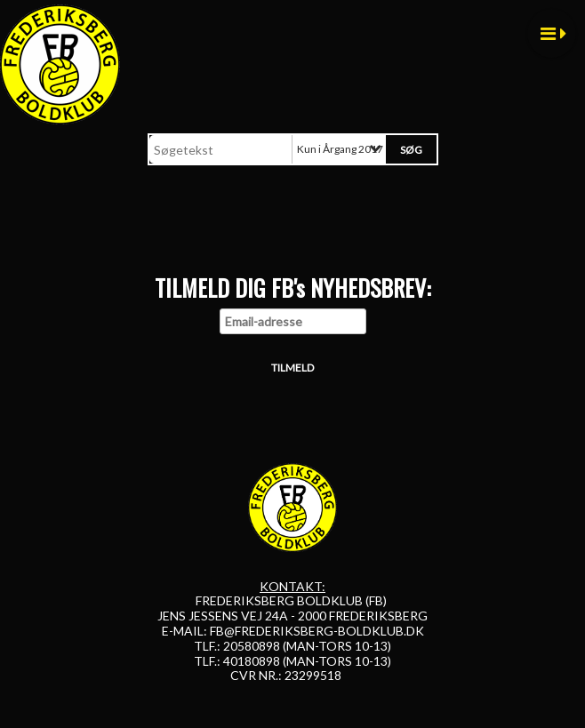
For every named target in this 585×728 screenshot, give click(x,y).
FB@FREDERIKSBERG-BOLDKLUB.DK (317, 631)
